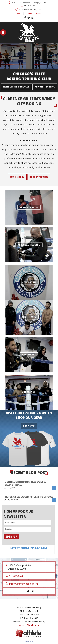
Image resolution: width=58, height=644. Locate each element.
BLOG (39, 13)
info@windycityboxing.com (29, 9)
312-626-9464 (28, 6)
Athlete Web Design (29, 625)
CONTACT (29, 13)
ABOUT (19, 13)
